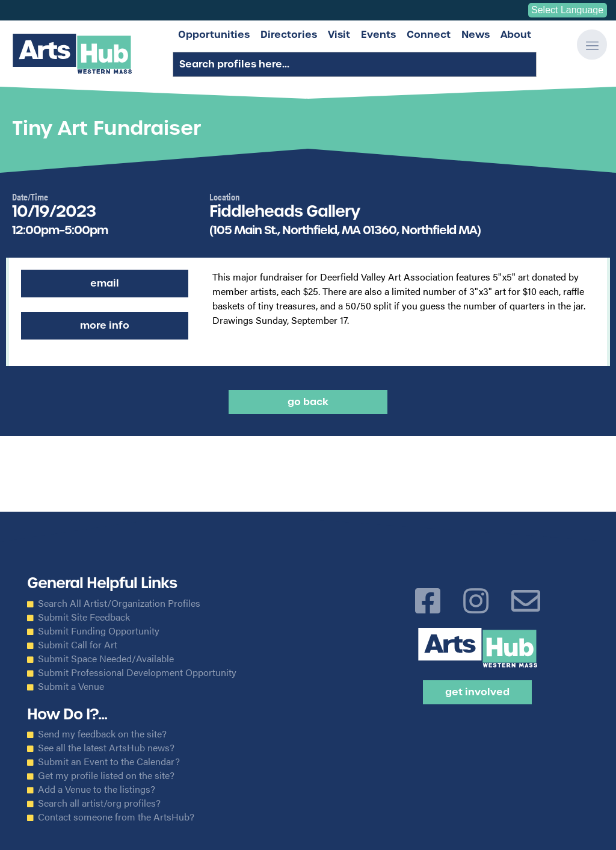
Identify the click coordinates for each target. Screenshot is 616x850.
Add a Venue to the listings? (97, 789)
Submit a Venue (71, 686)
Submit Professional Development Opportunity (137, 672)
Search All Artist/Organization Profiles (119, 603)
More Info (105, 325)
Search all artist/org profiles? (99, 803)
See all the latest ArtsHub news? (106, 748)
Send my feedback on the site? (102, 734)
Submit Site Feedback (84, 617)
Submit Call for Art (78, 645)
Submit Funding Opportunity (99, 631)
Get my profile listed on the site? (106, 775)
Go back (308, 402)
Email (105, 283)
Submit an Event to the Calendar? (109, 762)
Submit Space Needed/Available (106, 659)
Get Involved (477, 692)
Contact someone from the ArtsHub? (116, 817)
